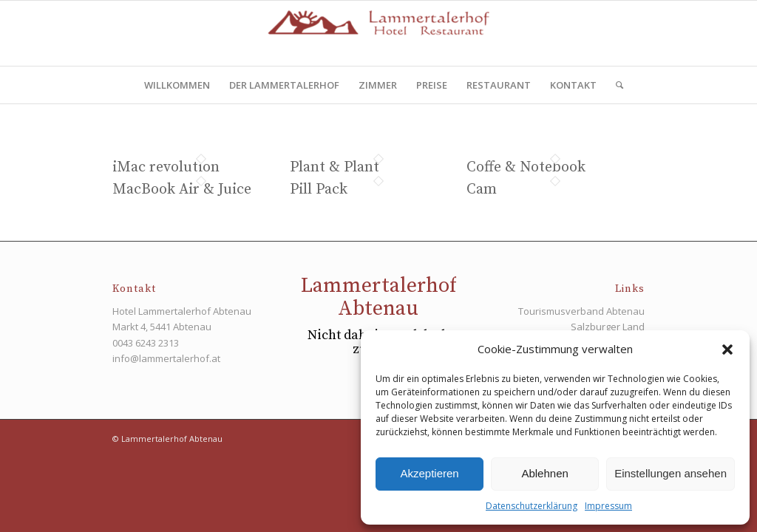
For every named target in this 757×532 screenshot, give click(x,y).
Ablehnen (544, 473)
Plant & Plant (335, 167)
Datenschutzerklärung (532, 506)
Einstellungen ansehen (671, 473)
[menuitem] (177, 85)
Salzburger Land (608, 327)
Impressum (608, 506)
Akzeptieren (429, 473)
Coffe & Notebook (526, 167)
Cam (482, 190)
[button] (727, 349)
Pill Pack (319, 190)
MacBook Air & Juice (182, 190)
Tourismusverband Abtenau (581, 311)
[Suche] (615, 85)
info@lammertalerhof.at (166, 358)
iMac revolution (166, 167)
